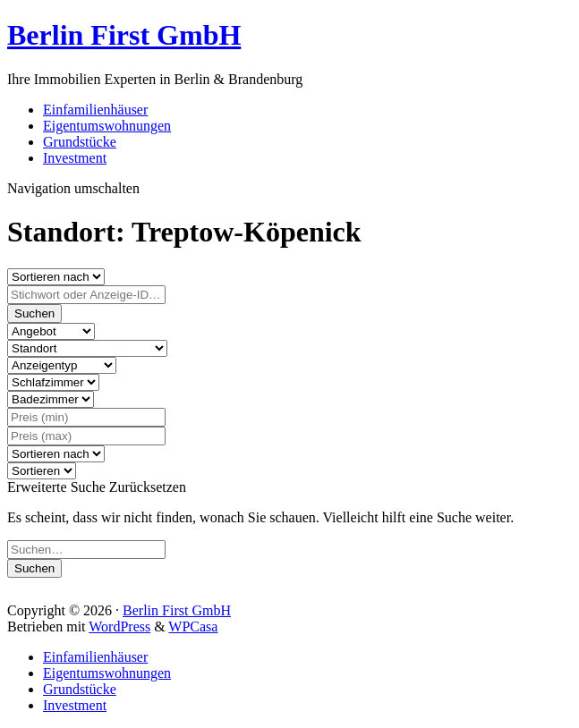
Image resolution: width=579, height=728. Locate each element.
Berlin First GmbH (124, 35)
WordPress (119, 626)
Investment (75, 158)
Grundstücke (80, 142)
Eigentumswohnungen (107, 126)
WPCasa (193, 626)
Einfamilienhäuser (95, 110)
